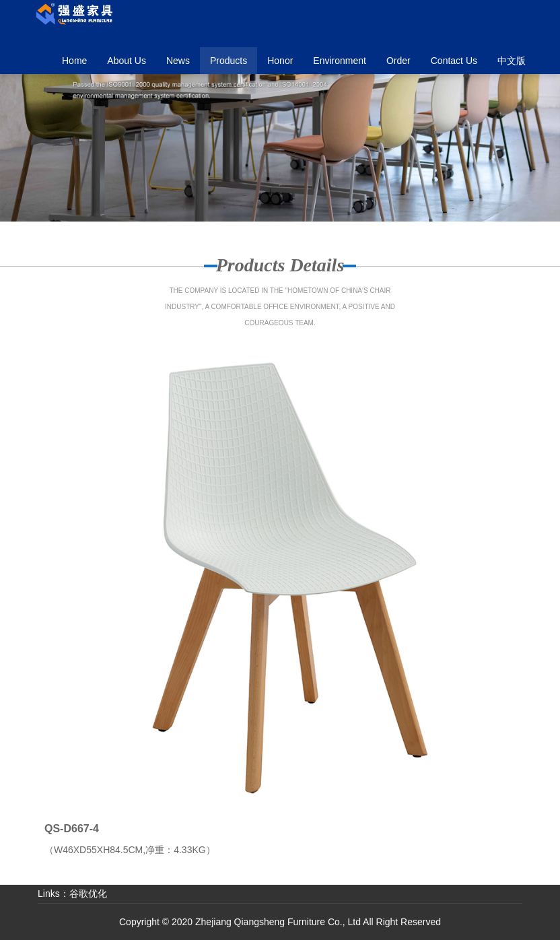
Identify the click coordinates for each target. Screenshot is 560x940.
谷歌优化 (88, 894)
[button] (229, 61)
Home (74, 61)
